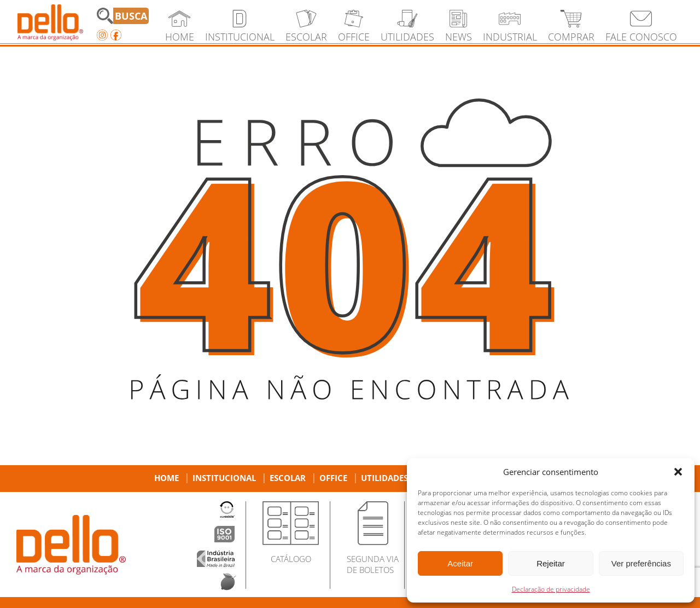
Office (333, 478)
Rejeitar (551, 563)
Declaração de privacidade (551, 589)
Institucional (224, 478)
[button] (678, 472)
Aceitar (460, 563)
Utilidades (384, 478)
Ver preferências (641, 563)
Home (167, 478)
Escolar (288, 478)
